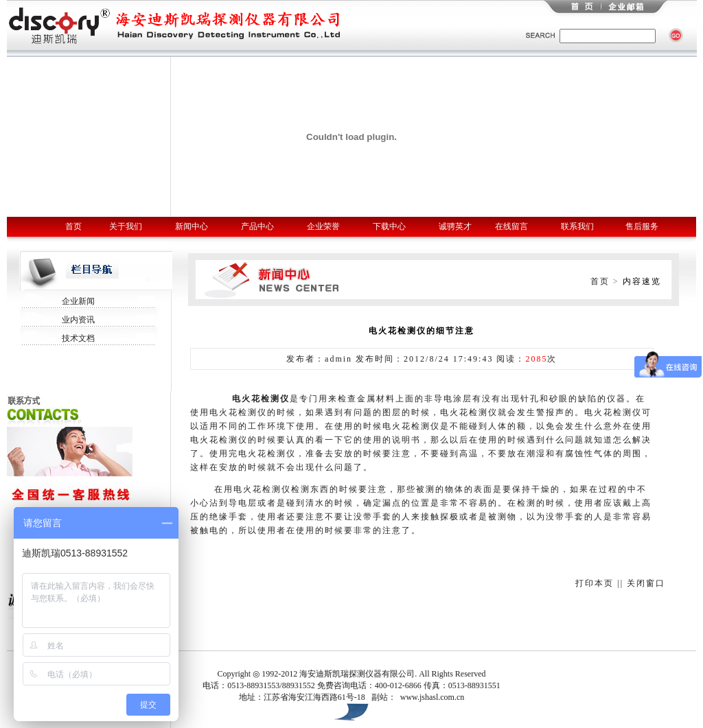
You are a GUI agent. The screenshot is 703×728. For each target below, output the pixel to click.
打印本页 (595, 583)
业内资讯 (78, 320)
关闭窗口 (646, 583)
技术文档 (78, 338)
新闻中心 (192, 226)
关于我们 (126, 226)
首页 (73, 226)
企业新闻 (78, 301)
